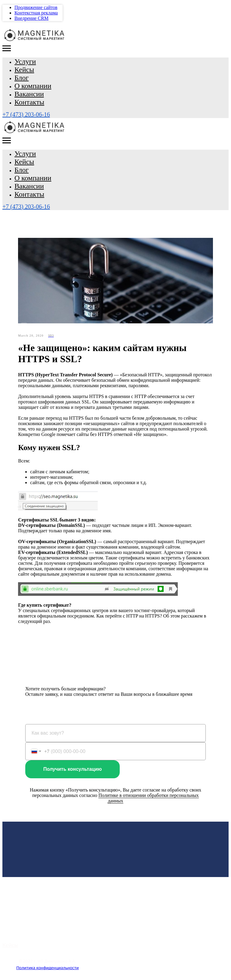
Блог (22, 78)
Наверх (48, 976)
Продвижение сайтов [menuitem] (36, 7)
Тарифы (12, 937)
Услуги (25, 61)
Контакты (29, 102)
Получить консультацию (72, 770)
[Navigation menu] (7, 48)
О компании (33, 86)
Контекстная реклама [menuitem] (36, 13)
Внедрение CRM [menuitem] (31, 18)
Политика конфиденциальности (48, 968)
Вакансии (29, 94)
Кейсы (24, 70)
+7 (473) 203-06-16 (26, 114)
